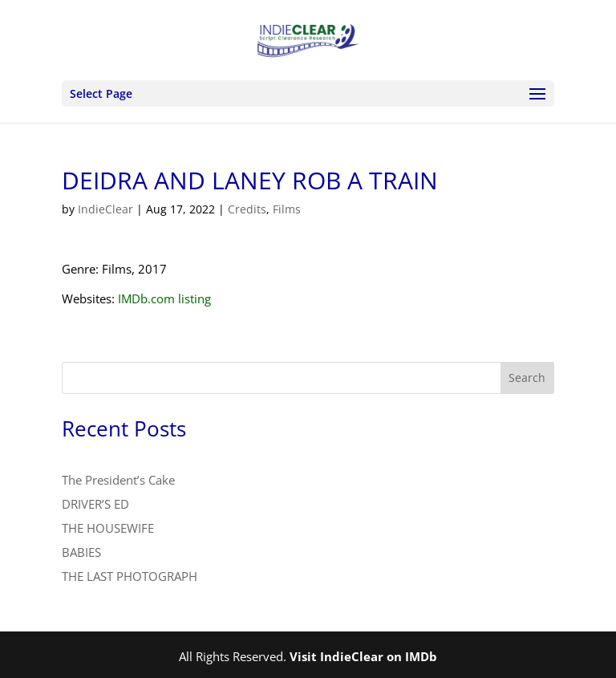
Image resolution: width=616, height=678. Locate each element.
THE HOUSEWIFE (108, 528)
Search (527, 378)
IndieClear (105, 209)
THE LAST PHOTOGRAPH (130, 576)
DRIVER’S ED (95, 504)
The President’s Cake (118, 480)
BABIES (81, 552)
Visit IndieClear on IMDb (363, 656)
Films (287, 209)
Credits (247, 209)
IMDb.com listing (164, 298)
